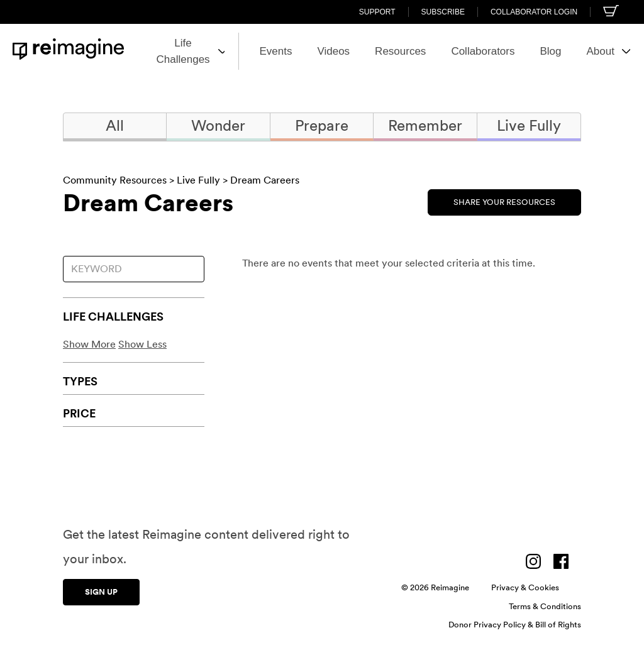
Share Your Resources (504, 201)
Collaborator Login (534, 12)
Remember (425, 125)
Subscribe (443, 12)
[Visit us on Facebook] (561, 561)
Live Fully (529, 125)
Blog (526, 51)
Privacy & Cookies (525, 587)
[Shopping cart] (611, 11)
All (115, 125)
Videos (309, 51)
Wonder (218, 125)
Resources (376, 51)
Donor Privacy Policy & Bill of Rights (515, 625)
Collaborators (459, 51)
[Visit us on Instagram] (533, 561)
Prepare (322, 125)
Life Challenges (161, 51)
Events (252, 51)
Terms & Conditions (545, 606)
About (584, 51)
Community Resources (115, 180)
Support (377, 12)
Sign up (101, 591)
